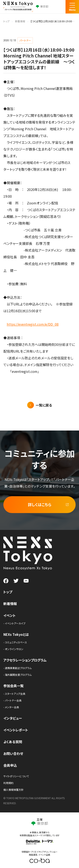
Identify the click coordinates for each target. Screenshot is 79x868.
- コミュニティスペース (15, 642)
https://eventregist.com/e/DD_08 (33, 324)
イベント (9, 615)
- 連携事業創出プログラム (17, 668)
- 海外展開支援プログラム (17, 675)
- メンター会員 (11, 707)
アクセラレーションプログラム (25, 660)
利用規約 (8, 783)
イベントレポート (16, 730)
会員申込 (10, 765)
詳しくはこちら (40, 504)
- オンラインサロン (13, 649)
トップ (6, 21)
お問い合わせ (13, 753)
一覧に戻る (44, 405)
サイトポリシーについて (16, 776)
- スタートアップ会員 (14, 694)
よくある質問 (13, 742)
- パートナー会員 (12, 700)
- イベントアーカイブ (14, 623)
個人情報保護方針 (13, 790)
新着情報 (20, 21)
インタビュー (13, 718)
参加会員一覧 (13, 686)
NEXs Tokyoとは (16, 634)
